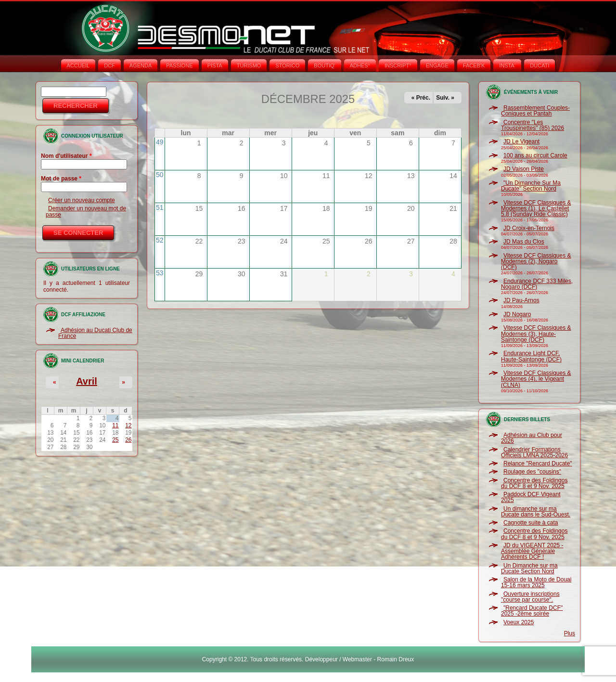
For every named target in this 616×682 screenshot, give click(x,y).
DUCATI (539, 65)
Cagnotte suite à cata (531, 523)
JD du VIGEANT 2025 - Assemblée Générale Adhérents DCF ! (532, 551)
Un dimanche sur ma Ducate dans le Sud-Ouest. (536, 512)
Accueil (78, 65)
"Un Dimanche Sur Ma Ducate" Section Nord (531, 186)
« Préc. (421, 98)
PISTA (215, 65)
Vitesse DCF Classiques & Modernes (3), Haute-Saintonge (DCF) (536, 334)
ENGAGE (437, 65)
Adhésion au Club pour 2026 (532, 438)
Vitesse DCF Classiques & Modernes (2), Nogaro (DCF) (536, 262)
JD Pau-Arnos (521, 300)
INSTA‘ (507, 65)
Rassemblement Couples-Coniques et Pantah (535, 111)
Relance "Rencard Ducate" (538, 463)
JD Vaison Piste (524, 169)
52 (160, 240)
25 (115, 440)
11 (115, 425)
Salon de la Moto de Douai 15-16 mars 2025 (536, 582)
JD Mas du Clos (524, 242)
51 (160, 207)
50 (160, 175)
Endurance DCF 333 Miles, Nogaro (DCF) (537, 284)
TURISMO (249, 65)
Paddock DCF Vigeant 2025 (531, 497)
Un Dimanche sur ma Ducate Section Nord (529, 568)
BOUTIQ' (324, 65)
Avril (87, 381)
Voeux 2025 (519, 622)
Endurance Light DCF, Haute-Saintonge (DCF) (531, 356)
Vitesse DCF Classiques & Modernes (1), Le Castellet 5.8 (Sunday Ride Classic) (536, 209)
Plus (570, 633)
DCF (109, 65)
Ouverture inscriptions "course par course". (530, 597)
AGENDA (141, 65)
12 (128, 425)
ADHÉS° (360, 65)
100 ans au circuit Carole (535, 155)
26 (128, 440)
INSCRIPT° (398, 65)
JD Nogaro (517, 314)
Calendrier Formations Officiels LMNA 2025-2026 (534, 452)
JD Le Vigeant (521, 142)
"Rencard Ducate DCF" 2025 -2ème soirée (532, 611)
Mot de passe (61, 179)
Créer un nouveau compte (82, 200)
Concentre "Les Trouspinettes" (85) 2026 (533, 125)
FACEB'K (474, 65)
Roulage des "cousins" (532, 472)
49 (160, 142)
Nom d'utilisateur (66, 156)
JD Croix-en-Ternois (529, 228)
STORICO (287, 65)
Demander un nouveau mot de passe (86, 211)
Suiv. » (445, 98)
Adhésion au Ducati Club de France (95, 333)
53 (160, 273)
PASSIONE (179, 65)
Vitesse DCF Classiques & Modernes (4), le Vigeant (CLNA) (536, 379)
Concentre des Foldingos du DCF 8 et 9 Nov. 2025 (534, 483)
